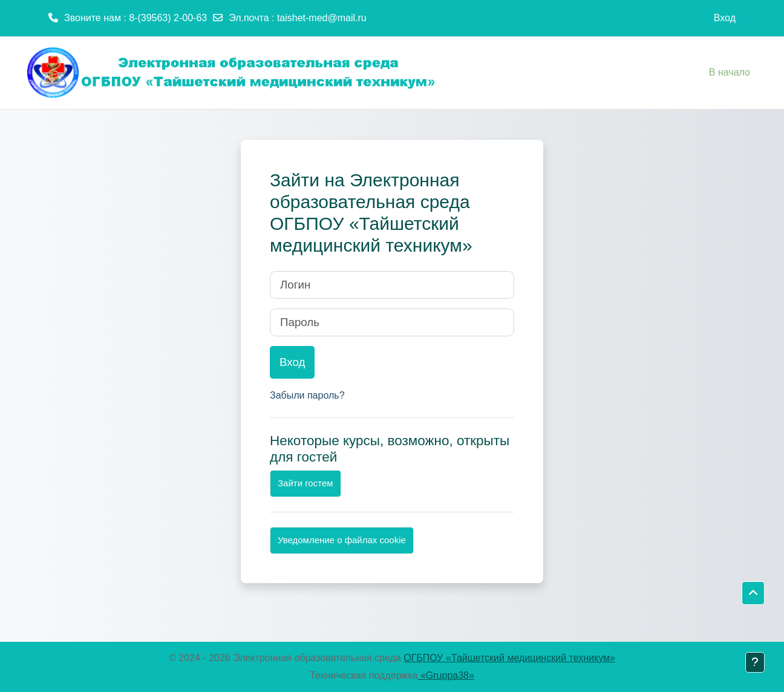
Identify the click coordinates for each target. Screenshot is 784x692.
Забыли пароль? (307, 395)
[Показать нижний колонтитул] (755, 662)
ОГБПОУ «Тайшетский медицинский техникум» (509, 658)
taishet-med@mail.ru (322, 18)
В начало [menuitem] (730, 72)
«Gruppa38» (446, 675)
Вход (725, 18)
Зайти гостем (305, 483)
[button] (753, 593)
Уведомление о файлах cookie (342, 540)
